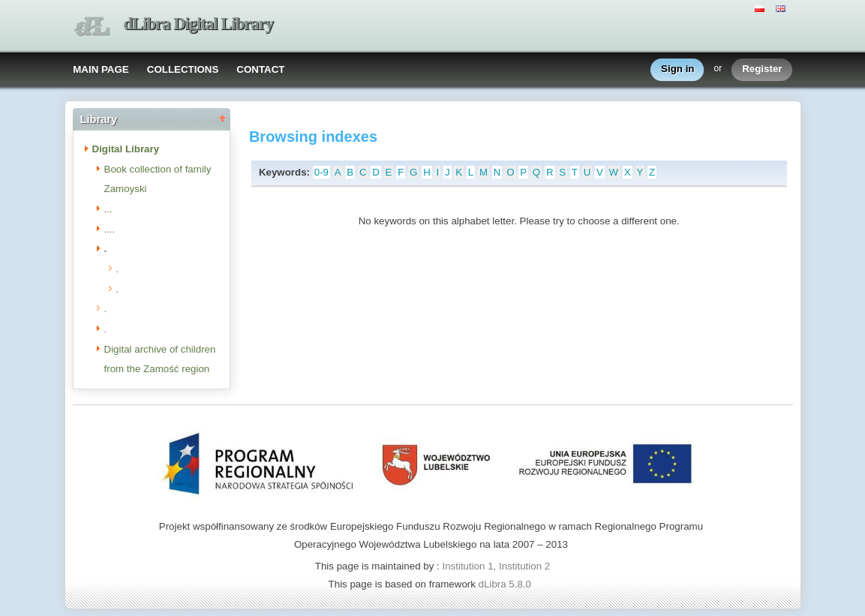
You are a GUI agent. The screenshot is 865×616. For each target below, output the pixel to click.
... (108, 209)
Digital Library (126, 149)
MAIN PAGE (101, 69)
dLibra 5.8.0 (506, 584)
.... (110, 229)
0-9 (321, 172)
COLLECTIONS (183, 69)
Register (762, 69)
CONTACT (260, 69)
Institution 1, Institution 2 (496, 566)
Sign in (677, 69)
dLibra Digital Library (199, 24)
